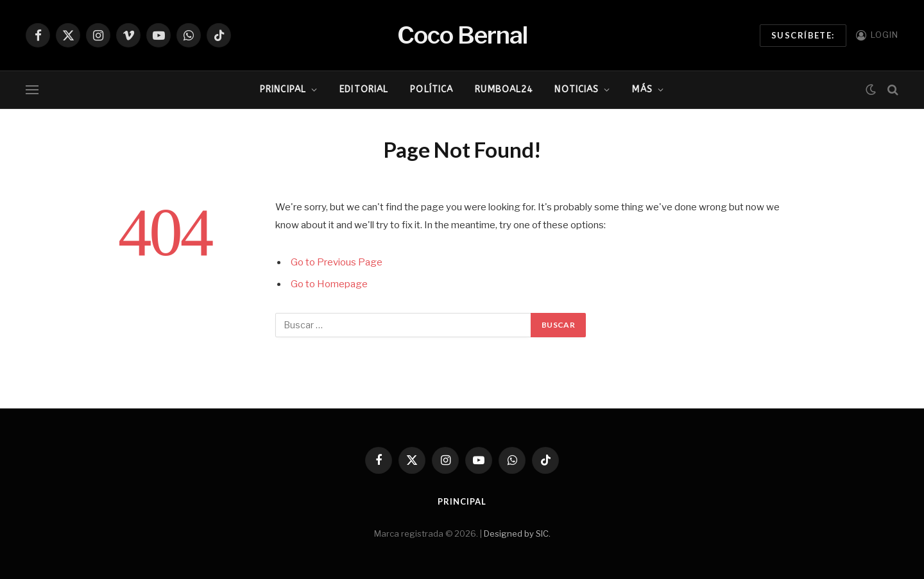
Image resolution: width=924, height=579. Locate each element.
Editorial (364, 89)
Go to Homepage (329, 284)
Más (642, 89)
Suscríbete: (803, 35)
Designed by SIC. (517, 533)
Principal (283, 89)
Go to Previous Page (337, 262)
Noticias (577, 89)
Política (432, 89)
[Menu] (32, 90)
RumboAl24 (504, 89)
